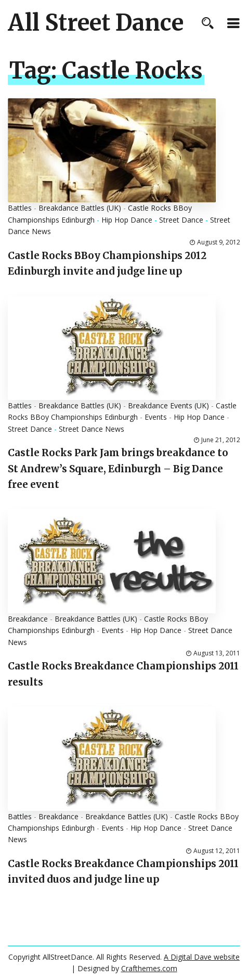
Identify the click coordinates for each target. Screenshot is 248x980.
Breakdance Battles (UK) (80, 208)
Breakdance (28, 619)
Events (156, 417)
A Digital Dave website (202, 957)
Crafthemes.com (149, 968)
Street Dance (181, 220)
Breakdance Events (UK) (168, 405)
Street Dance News (92, 429)
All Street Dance (96, 23)
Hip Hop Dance (127, 220)
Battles (20, 208)
